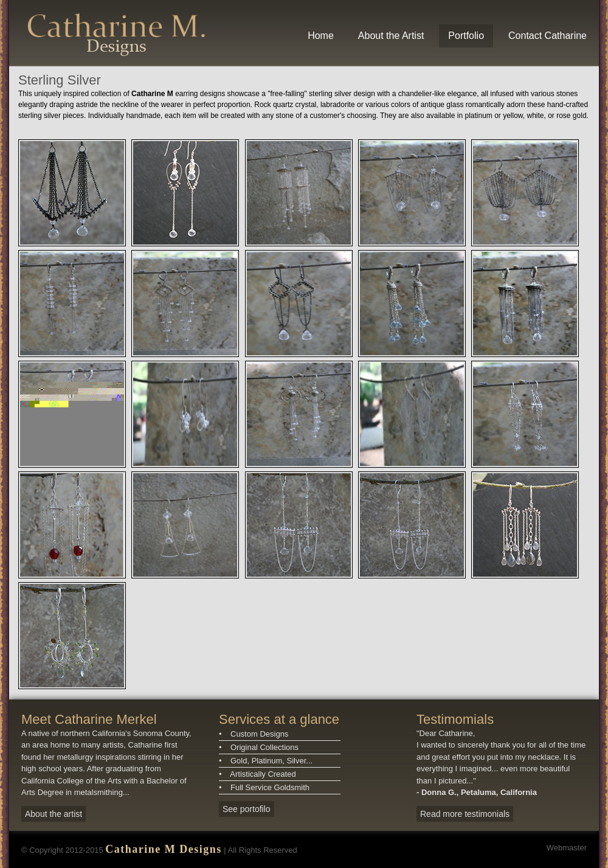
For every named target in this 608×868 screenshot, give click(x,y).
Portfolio (466, 36)
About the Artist (391, 36)
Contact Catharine (548, 36)
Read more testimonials (465, 814)
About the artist (54, 814)
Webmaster (567, 848)
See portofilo (247, 809)
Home (321, 36)
